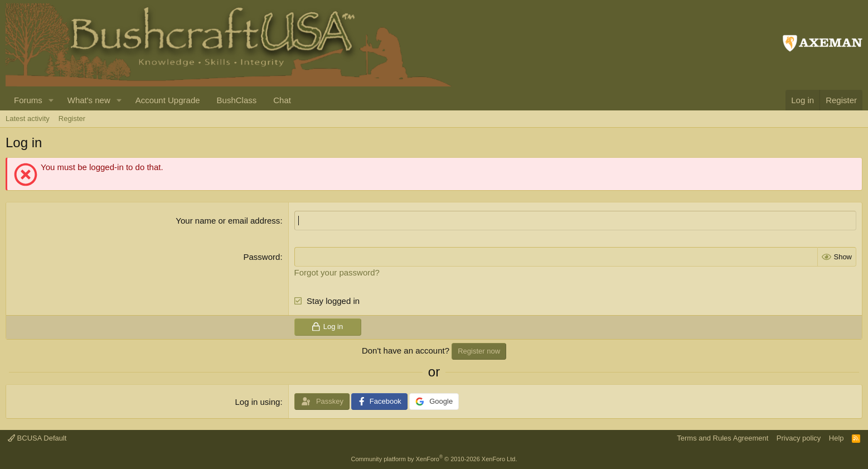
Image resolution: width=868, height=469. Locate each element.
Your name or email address (228, 221)
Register (72, 119)
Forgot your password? (337, 272)
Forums (28, 100)
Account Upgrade (168, 100)
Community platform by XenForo (434, 459)
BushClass (237, 100)
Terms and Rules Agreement (722, 438)
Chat (282, 100)
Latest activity (28, 119)
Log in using (257, 402)
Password (262, 257)
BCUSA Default (37, 438)
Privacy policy (799, 438)
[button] (51, 100)
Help (837, 438)
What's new (89, 100)
